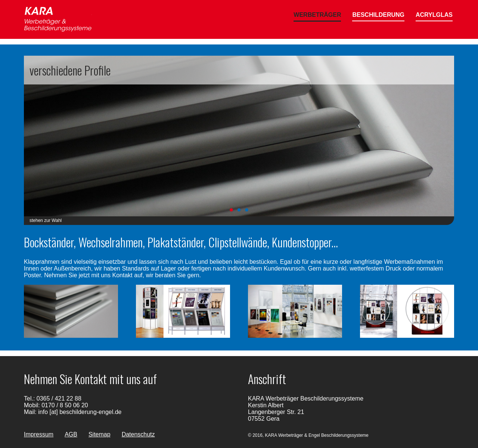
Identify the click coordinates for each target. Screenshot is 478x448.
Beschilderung (378, 15)
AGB (71, 434)
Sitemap (100, 434)
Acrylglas (434, 15)
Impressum (39, 434)
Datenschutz (138, 434)
